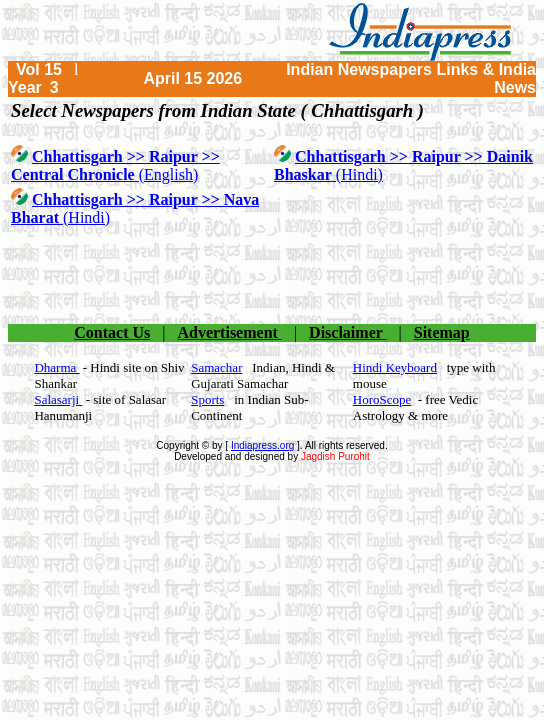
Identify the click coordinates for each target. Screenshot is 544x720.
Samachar (216, 367)
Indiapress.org (262, 445)
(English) (115, 165)
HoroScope (382, 399)
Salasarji (58, 399)
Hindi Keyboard (395, 367)
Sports (207, 399)
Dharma (56, 367)
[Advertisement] (272, 276)
